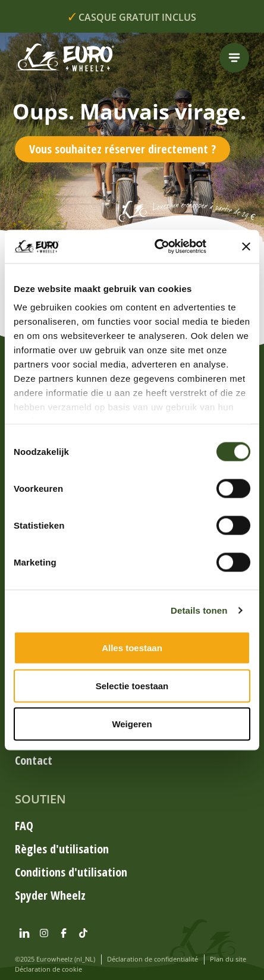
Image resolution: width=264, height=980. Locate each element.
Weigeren (132, 723)
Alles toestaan (132, 647)
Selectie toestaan (132, 685)
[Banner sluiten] (246, 246)
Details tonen (199, 610)
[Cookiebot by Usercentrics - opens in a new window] (168, 247)
